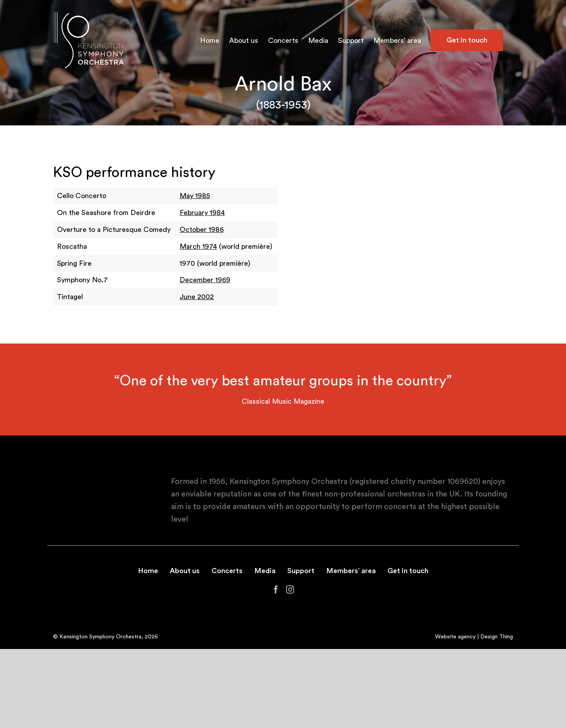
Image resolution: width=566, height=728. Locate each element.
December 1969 (205, 280)
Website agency (455, 637)
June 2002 (197, 297)
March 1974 (198, 246)
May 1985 (195, 196)
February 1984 (202, 213)
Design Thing (497, 637)
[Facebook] (276, 590)
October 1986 (202, 230)
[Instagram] (290, 590)
